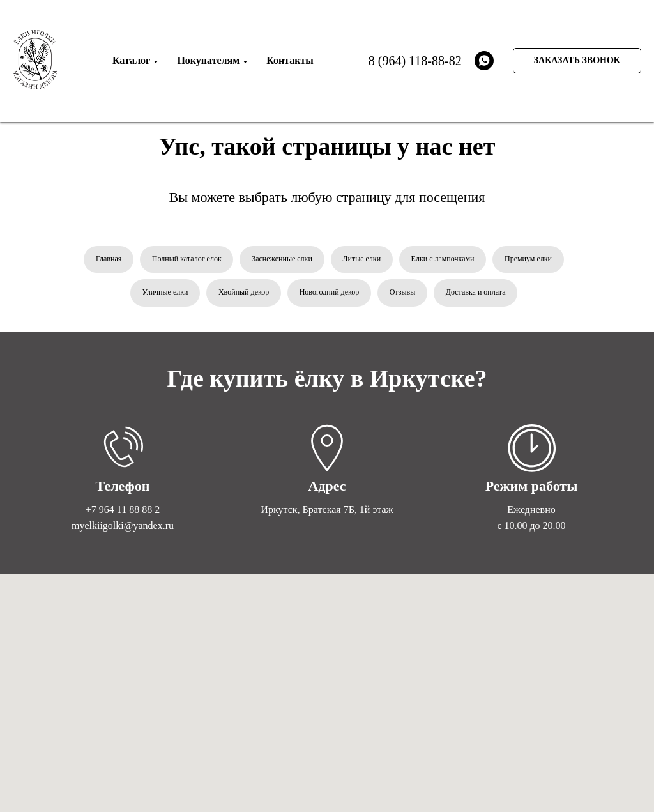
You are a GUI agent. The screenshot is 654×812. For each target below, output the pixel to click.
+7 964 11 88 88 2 (123, 510)
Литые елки (362, 259)
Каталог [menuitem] (131, 60)
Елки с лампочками (443, 259)
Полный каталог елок (186, 259)
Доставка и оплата (476, 293)
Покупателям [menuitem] (208, 60)
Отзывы (403, 293)
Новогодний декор (330, 293)
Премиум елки (529, 259)
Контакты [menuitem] (290, 60)
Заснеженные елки (282, 259)
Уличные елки (164, 293)
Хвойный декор (243, 293)
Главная (108, 259)
